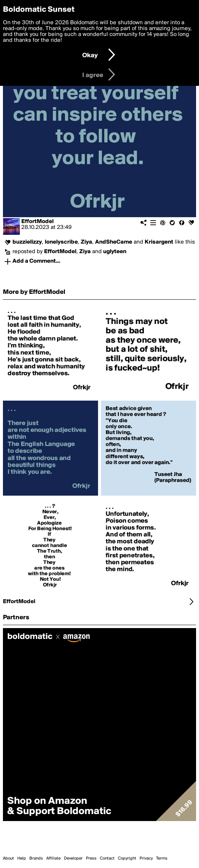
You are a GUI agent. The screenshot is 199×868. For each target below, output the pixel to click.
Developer (73, 858)
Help (22, 858)
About (8, 858)
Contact (107, 858)
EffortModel (37, 222)
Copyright (127, 858)
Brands (36, 858)
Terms (162, 858)
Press (91, 858)
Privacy (146, 858)
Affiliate (53, 858)
